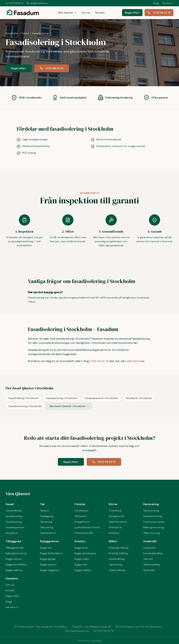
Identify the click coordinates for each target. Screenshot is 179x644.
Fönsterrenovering (154, 522)
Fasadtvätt (149, 548)
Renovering (151, 504)
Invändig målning (118, 553)
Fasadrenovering (153, 516)
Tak (42, 504)
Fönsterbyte (81, 511)
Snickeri (80, 541)
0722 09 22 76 (14, 3)
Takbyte (45, 511)
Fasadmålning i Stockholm (24, 398)
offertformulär (136, 361)
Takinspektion (48, 533)
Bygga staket (82, 559)
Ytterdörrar (115, 511)
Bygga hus (46, 548)
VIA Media (97, 640)
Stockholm (12, 33)
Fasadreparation (15, 527)
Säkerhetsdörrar (118, 522)
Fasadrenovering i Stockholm (25, 406)
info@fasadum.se (37, 3)
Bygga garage (48, 559)
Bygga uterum (14, 559)
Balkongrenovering (154, 527)
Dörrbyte (114, 533)
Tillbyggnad (13, 541)
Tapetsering (115, 564)
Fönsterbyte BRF (84, 533)
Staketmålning (117, 570)
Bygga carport (48, 564)
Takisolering (47, 527)
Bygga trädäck (83, 570)
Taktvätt (148, 559)
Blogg (156, 3)
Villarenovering (151, 533)
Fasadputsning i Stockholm (62, 398)
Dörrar (113, 504)
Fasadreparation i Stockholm (101, 398)
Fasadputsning (14, 516)
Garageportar (117, 516)
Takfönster (81, 516)
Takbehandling (151, 564)
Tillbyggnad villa (15, 548)
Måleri (113, 541)
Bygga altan (81, 548)
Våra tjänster (67, 13)
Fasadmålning (13, 511)
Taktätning (46, 522)
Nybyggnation (49, 541)
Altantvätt (149, 570)
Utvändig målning (119, 548)
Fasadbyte (12, 533)
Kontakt (100, 13)
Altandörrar (115, 527)
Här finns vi (168, 3)
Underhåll (150, 541)
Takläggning (47, 516)
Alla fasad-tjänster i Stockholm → (69, 406)
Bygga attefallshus (16, 564)
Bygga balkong (14, 570)
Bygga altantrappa (85, 553)
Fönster (80, 504)
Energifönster (82, 522)
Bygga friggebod (49, 570)
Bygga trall (80, 564)
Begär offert (132, 13)
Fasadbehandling (153, 553)
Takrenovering (151, 511)
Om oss (86, 13)
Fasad (25, 33)
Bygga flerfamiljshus (51, 553)
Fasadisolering (14, 522)
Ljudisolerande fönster (87, 527)
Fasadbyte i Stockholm (139, 398)
